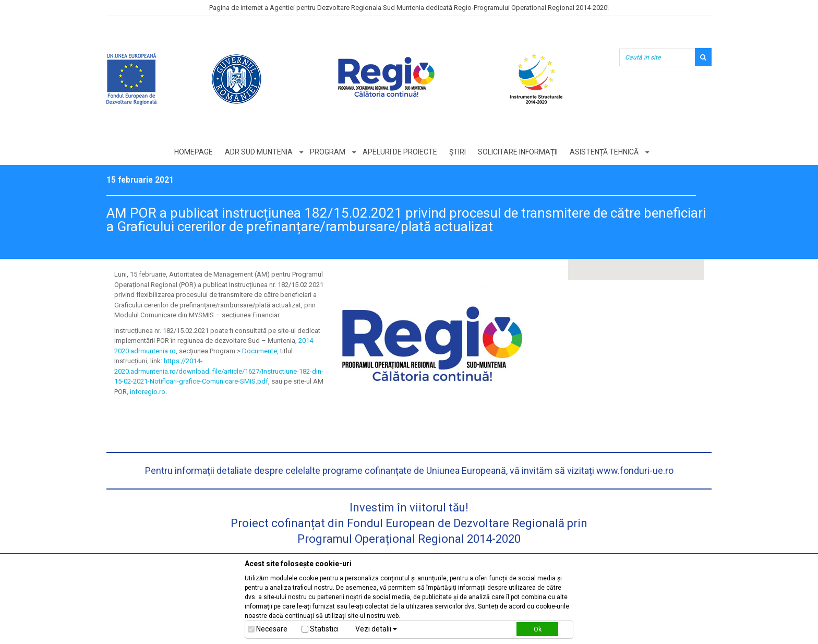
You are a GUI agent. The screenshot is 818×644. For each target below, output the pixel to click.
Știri (458, 152)
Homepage (194, 152)
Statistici (324, 629)
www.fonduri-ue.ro (635, 470)
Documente (260, 351)
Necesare (272, 629)
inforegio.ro (148, 392)
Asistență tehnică (604, 152)
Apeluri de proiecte (400, 152)
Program (328, 152)
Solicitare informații (518, 152)
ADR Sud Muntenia (259, 152)
